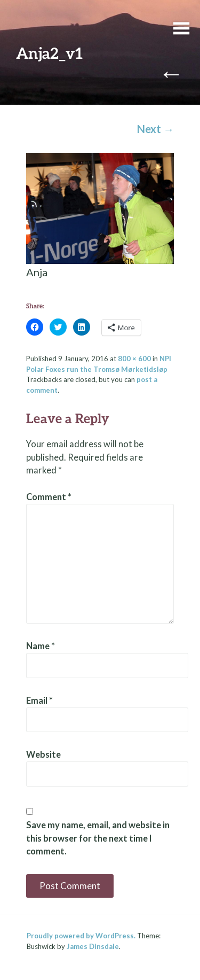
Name (41, 646)
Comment (49, 497)
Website (43, 755)
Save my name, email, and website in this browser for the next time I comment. (98, 838)
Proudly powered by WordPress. (81, 936)
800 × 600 (134, 359)
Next (155, 129)
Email (39, 701)
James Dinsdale (93, 946)
